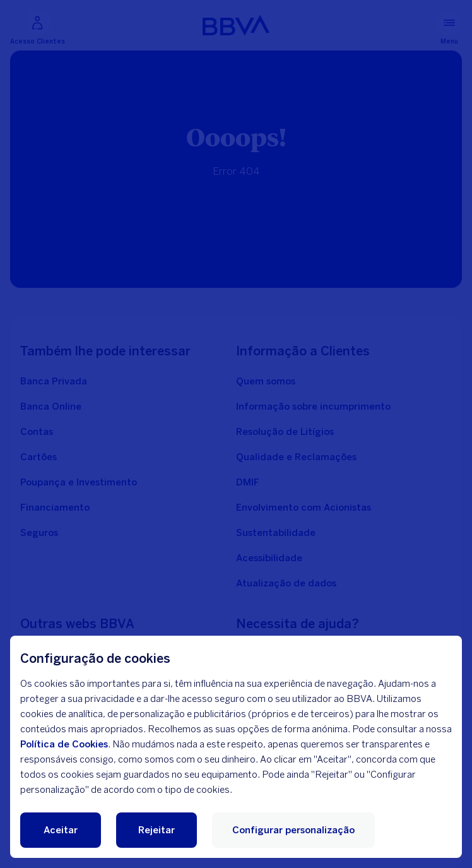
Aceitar (61, 830)
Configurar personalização (293, 830)
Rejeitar (156, 830)
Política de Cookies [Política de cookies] (64, 744)
